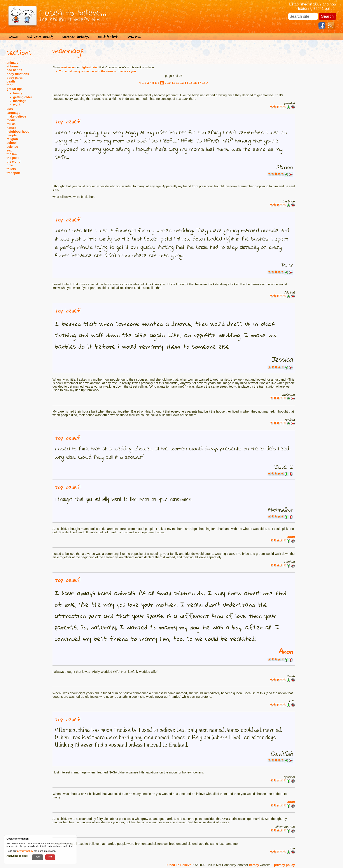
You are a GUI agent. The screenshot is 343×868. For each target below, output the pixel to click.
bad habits (14, 70)
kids (10, 109)
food (10, 85)
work (17, 105)
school (12, 143)
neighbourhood (18, 132)
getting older (23, 97)
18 (204, 83)
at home (13, 66)
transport (13, 173)
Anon (291, 537)
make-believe (16, 116)
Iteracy (254, 865)
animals (12, 63)
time (10, 165)
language (13, 113)
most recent (68, 67)
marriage (20, 101)
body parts (15, 78)
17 (199, 83)
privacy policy (284, 865)
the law (12, 154)
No (50, 857)
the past (13, 158)
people (12, 135)
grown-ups (15, 89)
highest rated (90, 67)
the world (14, 162)
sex (9, 150)
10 (169, 83)
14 (186, 83)
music (11, 124)
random (134, 37)
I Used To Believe (178, 865)
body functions (18, 74)
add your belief (40, 37)
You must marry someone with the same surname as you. (98, 71)
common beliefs (75, 37)
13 (182, 83)
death (11, 81)
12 (178, 83)
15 (191, 83)
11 (173, 83)
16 (195, 83)
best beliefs (108, 37)
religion (12, 139)
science (12, 147)
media (11, 120)
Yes (37, 857)
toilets (11, 169)
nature (11, 128)
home (13, 37)
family (18, 93)
